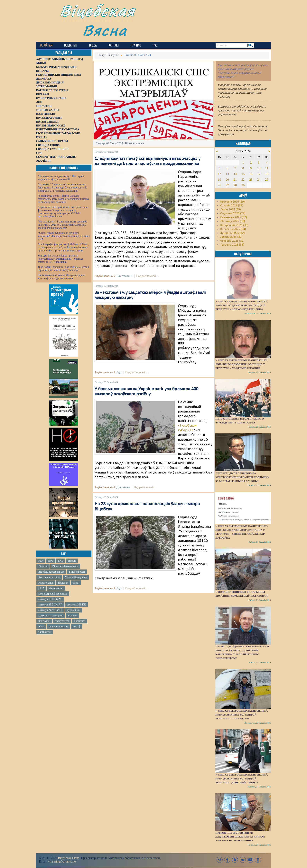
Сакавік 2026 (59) (232, 206)
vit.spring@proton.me (62, 861)
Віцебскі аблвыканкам (65, 566)
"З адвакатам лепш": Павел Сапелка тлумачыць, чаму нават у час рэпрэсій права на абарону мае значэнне (63, 199)
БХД (61, 561)
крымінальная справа (51, 616)
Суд (119, 372)
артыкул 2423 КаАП (50, 610)
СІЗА (41, 588)
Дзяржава (123, 487)
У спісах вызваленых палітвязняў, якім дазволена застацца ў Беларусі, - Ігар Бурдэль (242, 715)
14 (235, 174)
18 (267, 174)
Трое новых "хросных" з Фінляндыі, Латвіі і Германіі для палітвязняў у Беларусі (63, 269)
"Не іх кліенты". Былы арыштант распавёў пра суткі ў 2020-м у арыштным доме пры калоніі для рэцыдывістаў (62, 225)
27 (227, 185)
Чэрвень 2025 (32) (232, 241)
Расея (76, 583)
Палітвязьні (124, 276)
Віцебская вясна (69, 858)
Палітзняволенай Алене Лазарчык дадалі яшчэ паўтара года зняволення (61, 277)
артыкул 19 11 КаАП (50, 599)
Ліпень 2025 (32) (231, 237)
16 (251, 174)
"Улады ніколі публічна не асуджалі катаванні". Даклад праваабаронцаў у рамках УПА (64, 236)
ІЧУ (41, 561)
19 (219, 180)
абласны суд (56, 588)
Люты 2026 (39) (231, 210)
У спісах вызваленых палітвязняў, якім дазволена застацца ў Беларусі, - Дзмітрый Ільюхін (242, 779)
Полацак (63, 583)
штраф (76, 626)
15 (243, 174)
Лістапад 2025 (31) (233, 221)
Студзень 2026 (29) (233, 213)
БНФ (51, 561)
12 (219, 174)
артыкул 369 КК (76, 605)
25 (267, 180)
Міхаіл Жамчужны (76, 577)
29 (243, 185)
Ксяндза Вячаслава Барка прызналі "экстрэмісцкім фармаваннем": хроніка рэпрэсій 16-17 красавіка (60, 259)
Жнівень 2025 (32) (233, 233)
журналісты (73, 610)
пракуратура (62, 621)
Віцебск (43, 566)
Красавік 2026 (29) (233, 202)
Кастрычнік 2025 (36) (234, 225)
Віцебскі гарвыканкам (51, 572)
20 (227, 180)
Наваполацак (46, 583)
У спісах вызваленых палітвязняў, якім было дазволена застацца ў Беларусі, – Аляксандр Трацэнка (242, 305)
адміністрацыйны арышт (53, 594)
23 (251, 180)
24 (259, 180)
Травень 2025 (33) (232, 245)
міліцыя (72, 616)
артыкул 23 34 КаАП (50, 605)
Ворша (72, 561)
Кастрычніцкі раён (49, 577)
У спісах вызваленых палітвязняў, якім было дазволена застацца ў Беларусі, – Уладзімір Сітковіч (242, 364)
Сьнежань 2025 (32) (234, 217)
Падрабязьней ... (148, 276)
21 (235, 180)
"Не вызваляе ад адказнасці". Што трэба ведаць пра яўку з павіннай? (61, 178)
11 (267, 168)
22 (243, 180)
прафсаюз (80, 621)
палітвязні (44, 621)
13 (227, 174)
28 (235, 185)
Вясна (105, 30)
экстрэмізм (45, 632)
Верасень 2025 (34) (233, 229)
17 (259, 174)
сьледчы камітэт (58, 626)
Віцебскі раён (77, 572)
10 (259, 168)
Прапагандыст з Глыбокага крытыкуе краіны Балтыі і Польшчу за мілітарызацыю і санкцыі (242, 477)
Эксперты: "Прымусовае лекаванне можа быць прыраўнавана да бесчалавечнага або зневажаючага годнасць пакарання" (62, 188)
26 (219, 185)
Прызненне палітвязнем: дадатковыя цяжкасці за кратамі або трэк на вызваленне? (240, 837)
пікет (41, 626)
